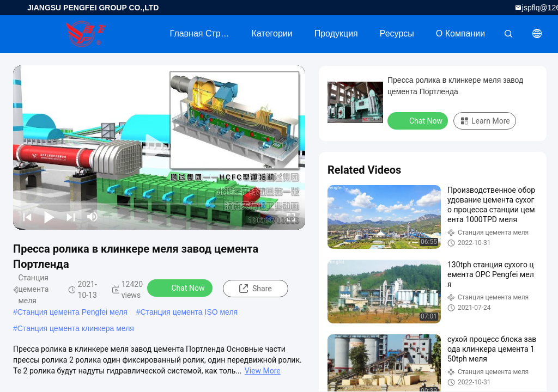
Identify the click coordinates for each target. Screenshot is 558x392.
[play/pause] (49, 217)
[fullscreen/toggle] (291, 217)
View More (263, 371)
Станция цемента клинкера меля (76, 328)
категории (272, 33)
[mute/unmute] (93, 217)
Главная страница (205, 33)
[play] (159, 148)
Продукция (336, 33)
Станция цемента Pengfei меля (72, 312)
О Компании (460, 33)
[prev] (27, 217)
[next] (71, 217)
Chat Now (181, 287)
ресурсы (397, 33)
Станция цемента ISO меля (189, 312)
